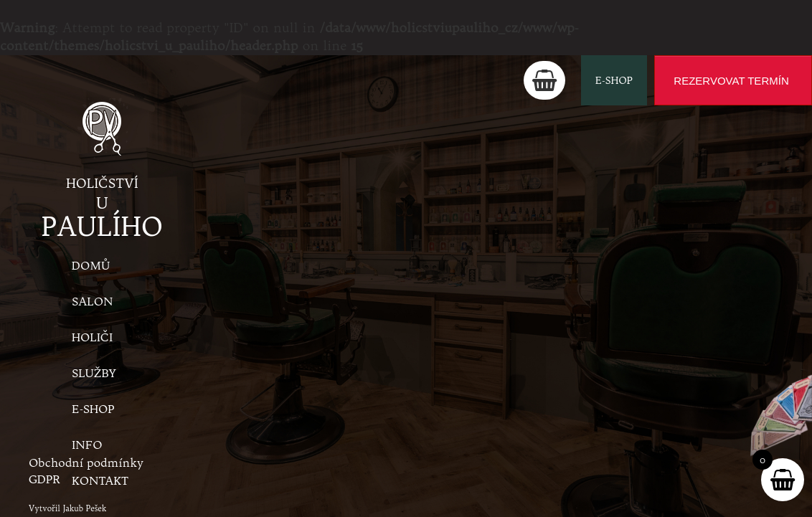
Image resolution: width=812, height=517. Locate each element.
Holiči (92, 337)
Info (87, 445)
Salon (92, 301)
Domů (91, 265)
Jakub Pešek (85, 508)
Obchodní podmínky (86, 463)
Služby (94, 373)
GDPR (44, 479)
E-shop (614, 80)
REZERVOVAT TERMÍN (731, 81)
